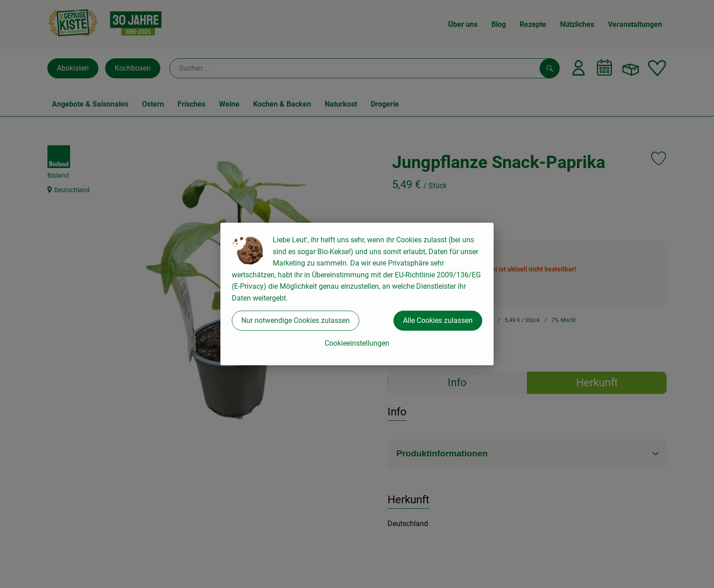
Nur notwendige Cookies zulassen (296, 320)
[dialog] (357, 294)
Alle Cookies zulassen (438, 320)
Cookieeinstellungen (357, 343)
